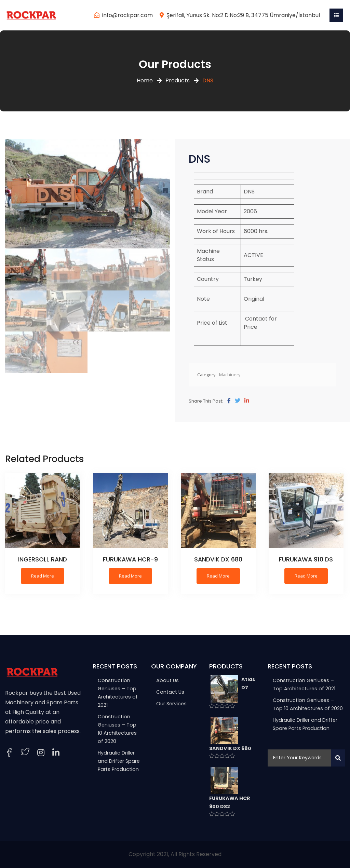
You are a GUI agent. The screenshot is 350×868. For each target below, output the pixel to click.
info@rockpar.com (127, 15)
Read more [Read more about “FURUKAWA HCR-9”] (130, 576)
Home (145, 80)
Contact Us (170, 692)
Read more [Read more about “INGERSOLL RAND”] (43, 576)
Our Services (171, 704)
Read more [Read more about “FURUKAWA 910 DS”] (306, 576)
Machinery (230, 375)
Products (178, 80)
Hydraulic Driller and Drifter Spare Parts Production (119, 761)
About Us (167, 680)
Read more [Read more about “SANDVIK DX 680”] (218, 576)
